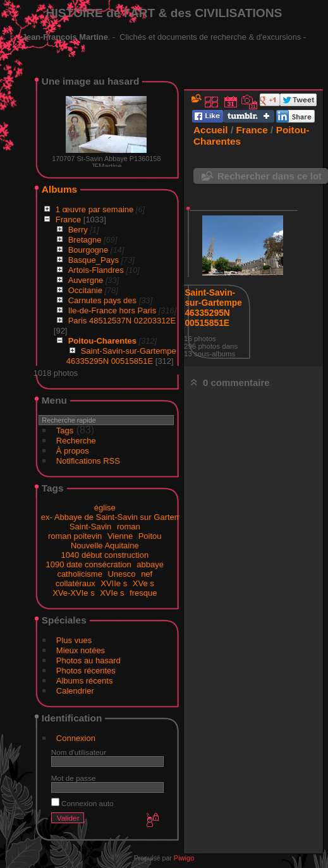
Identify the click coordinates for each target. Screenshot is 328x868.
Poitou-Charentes (102, 341)
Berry (78, 230)
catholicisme (80, 574)
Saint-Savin (90, 527)
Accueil (211, 130)
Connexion (76, 738)
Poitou (150, 536)
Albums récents (85, 681)
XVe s (143, 583)
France (68, 220)
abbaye (150, 564)
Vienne (120, 536)
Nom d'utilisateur (79, 752)
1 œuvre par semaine (95, 209)
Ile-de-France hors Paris (112, 310)
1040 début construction (105, 555)
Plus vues (74, 640)
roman (129, 527)
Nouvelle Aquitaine (105, 546)
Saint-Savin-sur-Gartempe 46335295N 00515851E (121, 356)
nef (147, 574)
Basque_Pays (94, 260)
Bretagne (85, 240)
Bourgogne (88, 250)
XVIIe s (114, 583)
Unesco (121, 574)
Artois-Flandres (96, 270)
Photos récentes (86, 671)
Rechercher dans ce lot (270, 176)
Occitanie (85, 290)
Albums (59, 189)
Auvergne (86, 280)
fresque (143, 593)
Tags (65, 431)
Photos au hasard (88, 660)
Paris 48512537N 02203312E (122, 321)
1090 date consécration (89, 564)
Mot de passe (74, 778)
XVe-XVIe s (73, 593)
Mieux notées (81, 650)
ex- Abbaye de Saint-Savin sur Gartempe (116, 517)
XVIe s (112, 593)
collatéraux (76, 583)
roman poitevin (75, 536)
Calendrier (75, 691)
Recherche (76, 441)
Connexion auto (82, 803)
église (105, 508)
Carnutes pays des (102, 300)
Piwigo (184, 858)
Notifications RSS (88, 461)
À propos (73, 451)
